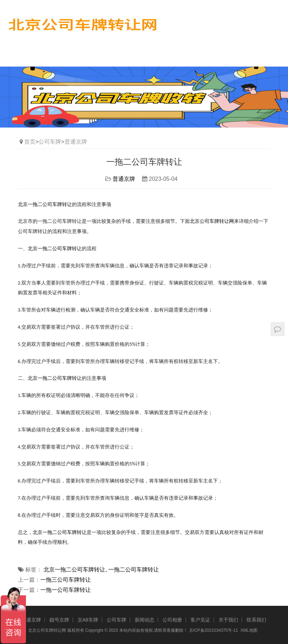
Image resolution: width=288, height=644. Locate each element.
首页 (30, 142)
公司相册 (172, 620)
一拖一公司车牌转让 (66, 590)
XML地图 (249, 630)
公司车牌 (50, 142)
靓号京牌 (59, 620)
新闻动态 (145, 620)
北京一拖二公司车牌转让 (60, 532)
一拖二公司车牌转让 (134, 570)
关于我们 (228, 620)
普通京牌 (76, 142)
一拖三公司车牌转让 (66, 580)
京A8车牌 (88, 620)
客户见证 (200, 620)
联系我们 (256, 620)
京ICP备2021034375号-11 (214, 630)
